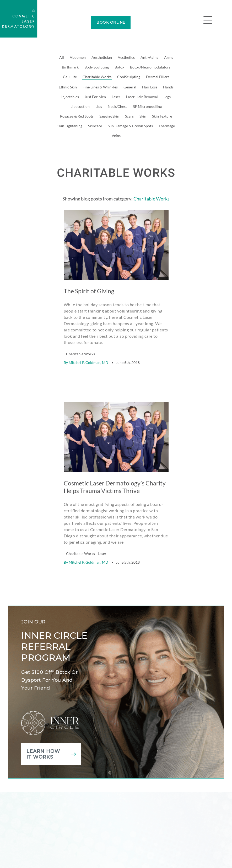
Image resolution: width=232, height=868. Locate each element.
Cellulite (70, 77)
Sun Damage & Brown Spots (130, 126)
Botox (119, 67)
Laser (116, 97)
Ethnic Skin (68, 87)
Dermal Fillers (158, 77)
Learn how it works (43, 740)
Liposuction (80, 106)
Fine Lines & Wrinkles (100, 87)
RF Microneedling (147, 106)
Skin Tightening (70, 126)
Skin (143, 116)
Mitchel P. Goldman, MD (88, 356)
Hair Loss (150, 87)
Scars (129, 116)
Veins (116, 136)
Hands (168, 87)
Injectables (70, 97)
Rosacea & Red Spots (77, 116)
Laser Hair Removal (142, 97)
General (130, 87)
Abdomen (78, 57)
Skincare (95, 126)
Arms (169, 57)
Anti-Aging (149, 57)
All (62, 57)
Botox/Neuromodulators (150, 67)
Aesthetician (102, 57)
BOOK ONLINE (111, 22)
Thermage (167, 126)
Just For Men (95, 97)
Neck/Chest (117, 106)
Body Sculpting (97, 67)
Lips (99, 106)
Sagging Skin (109, 116)
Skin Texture (162, 116)
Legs (167, 97)
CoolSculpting (129, 77)
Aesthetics (126, 57)
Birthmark (70, 67)
